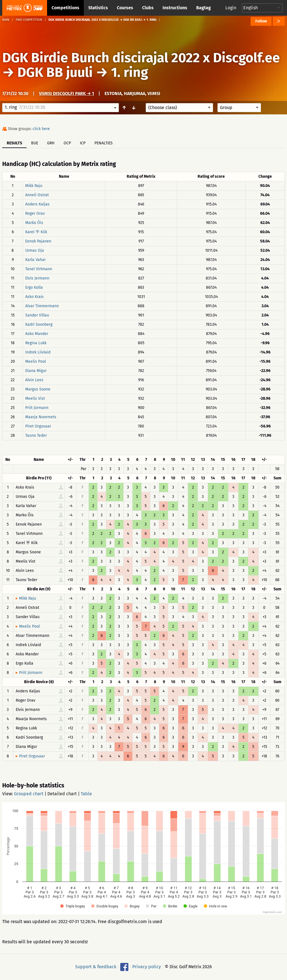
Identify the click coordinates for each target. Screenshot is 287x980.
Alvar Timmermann (42, 306)
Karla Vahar (35, 260)
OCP (67, 143)
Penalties (104, 143)
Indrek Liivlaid (38, 352)
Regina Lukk (36, 343)
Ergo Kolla (34, 287)
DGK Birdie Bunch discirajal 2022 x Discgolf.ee (141, 58)
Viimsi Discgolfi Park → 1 (66, 93)
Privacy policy (147, 967)
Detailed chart (62, 794)
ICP (83, 143)
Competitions (65, 8)
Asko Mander (37, 334)
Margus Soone (38, 389)
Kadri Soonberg (39, 324)
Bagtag (203, 8)
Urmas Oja (35, 250)
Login (231, 8)
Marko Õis (34, 223)
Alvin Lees (34, 380)
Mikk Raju (34, 186)
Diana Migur (36, 371)
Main (6, 20)
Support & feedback (96, 967)
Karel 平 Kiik (36, 232)
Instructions (175, 8)
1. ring (129, 72)
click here (41, 129)
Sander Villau (37, 315)
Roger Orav (35, 213)
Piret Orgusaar (38, 426)
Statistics (98, 8)
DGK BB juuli (55, 72)
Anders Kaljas (37, 204)
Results (14, 143)
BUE (35, 143)
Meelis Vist (35, 398)
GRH (51, 143)
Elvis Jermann (37, 278)
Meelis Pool (36, 361)
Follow (261, 21)
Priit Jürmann (37, 408)
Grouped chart (29, 794)
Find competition (29, 20)
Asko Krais (34, 297)
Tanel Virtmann (39, 269)
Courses (125, 8)
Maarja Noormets (41, 417)
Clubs (148, 8)
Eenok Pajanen (38, 241)
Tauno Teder (36, 435)
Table (86, 794)
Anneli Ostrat (37, 195)
